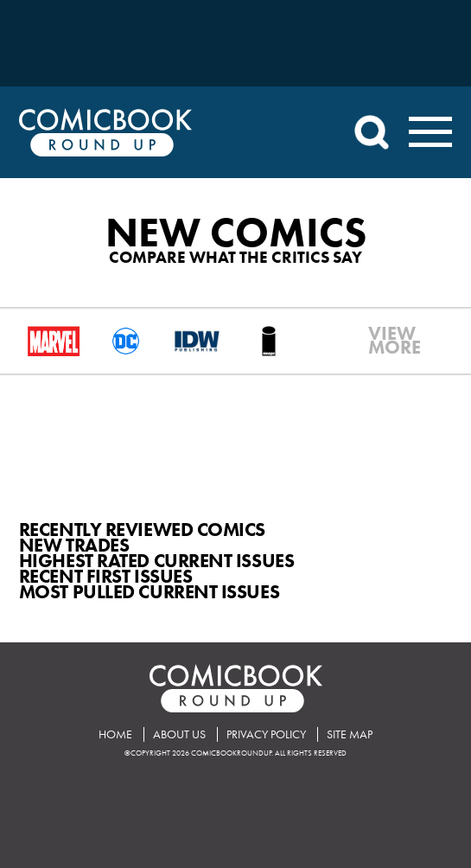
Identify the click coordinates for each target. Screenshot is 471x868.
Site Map (350, 734)
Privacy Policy (266, 734)
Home (115, 734)
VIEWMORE (379, 341)
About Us (179, 734)
